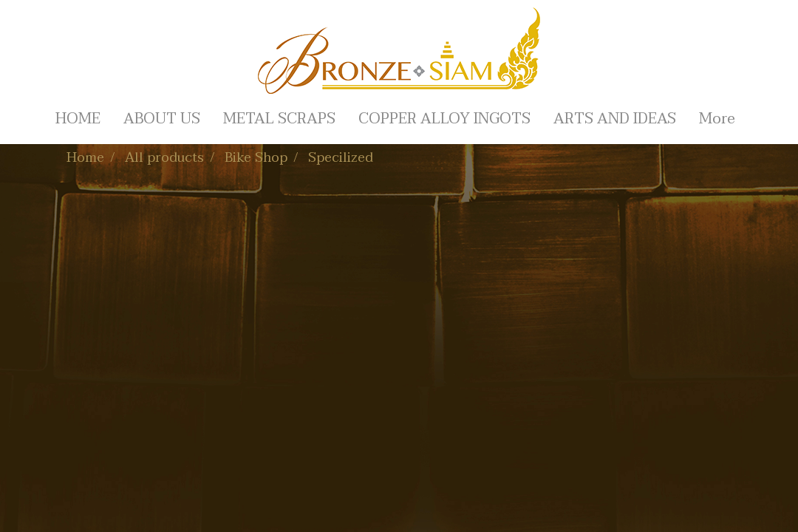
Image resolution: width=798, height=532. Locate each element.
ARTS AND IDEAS (615, 119)
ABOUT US (162, 119)
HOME (78, 119)
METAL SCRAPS (279, 119)
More (717, 119)
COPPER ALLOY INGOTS (444, 119)
